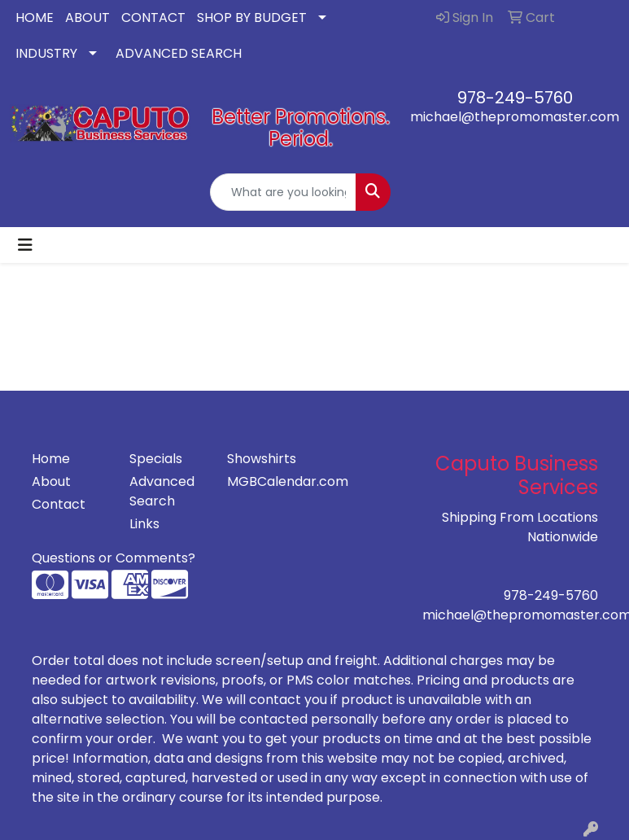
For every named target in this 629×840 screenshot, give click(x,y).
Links (144, 524)
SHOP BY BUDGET (252, 17)
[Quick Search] (283, 192)
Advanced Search (162, 491)
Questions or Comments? (114, 558)
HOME (35, 17)
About (51, 481)
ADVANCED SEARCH (179, 53)
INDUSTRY (46, 53)
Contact (59, 504)
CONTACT (153, 17)
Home (51, 459)
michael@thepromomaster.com (515, 117)
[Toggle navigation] (25, 245)
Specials (156, 459)
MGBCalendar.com (266, 481)
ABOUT (87, 17)
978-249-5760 (515, 98)
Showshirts (262, 459)
